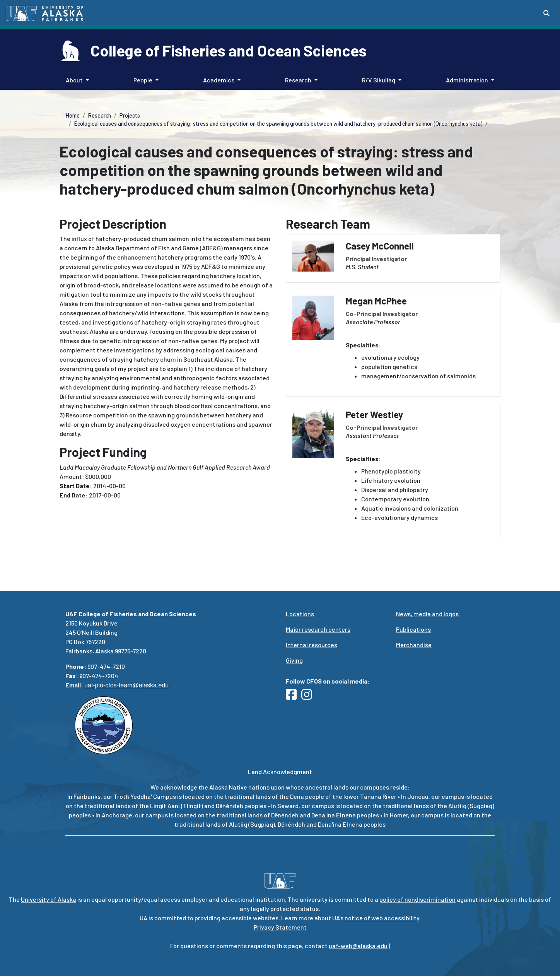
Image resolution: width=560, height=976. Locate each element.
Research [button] (298, 80)
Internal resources (312, 645)
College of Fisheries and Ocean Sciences (229, 50)
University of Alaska (49, 899)
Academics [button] (219, 80)
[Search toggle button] (546, 13)
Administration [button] (467, 80)
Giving (294, 660)
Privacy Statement (280, 927)
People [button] (143, 80)
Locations (300, 614)
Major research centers (318, 629)
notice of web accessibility (382, 918)
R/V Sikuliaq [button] (379, 80)
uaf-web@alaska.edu (358, 946)
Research (100, 115)
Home (73, 115)
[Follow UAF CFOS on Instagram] (309, 697)
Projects (130, 115)
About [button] (74, 80)
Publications (413, 629)
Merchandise (414, 645)
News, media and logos (427, 614)
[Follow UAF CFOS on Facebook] (294, 697)
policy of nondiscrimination (417, 899)
